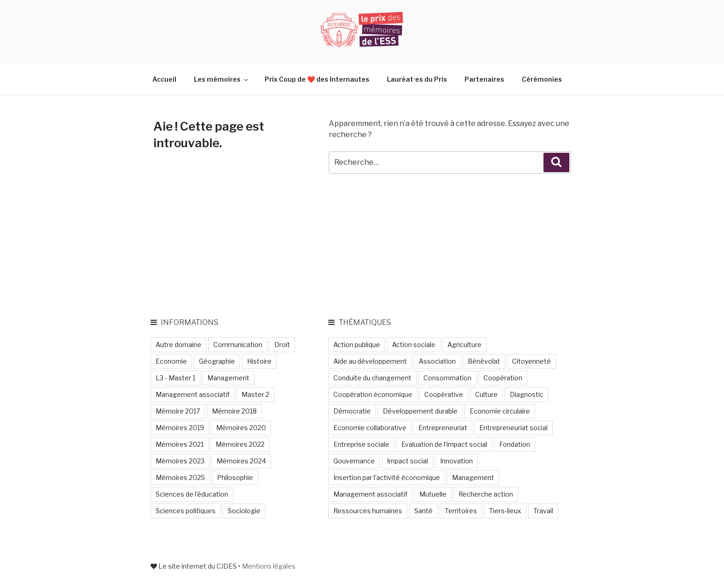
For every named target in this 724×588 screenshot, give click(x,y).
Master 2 (255, 394)
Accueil (164, 79)
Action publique (357, 345)
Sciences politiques (186, 511)
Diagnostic (527, 394)
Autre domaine (178, 345)
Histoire (259, 361)
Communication (238, 345)
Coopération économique (373, 394)
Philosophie (235, 477)
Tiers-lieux (505, 511)
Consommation (447, 378)
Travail (543, 511)
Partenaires (484, 79)
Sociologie (244, 511)
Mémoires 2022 (240, 444)
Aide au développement (370, 361)
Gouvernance (354, 461)
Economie (171, 361)
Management (228, 378)
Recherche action (486, 494)
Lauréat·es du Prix (417, 79)
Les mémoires (222, 79)
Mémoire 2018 (234, 411)
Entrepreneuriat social (513, 428)
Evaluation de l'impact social (444, 444)
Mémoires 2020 (241, 428)
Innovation (456, 461)
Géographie (217, 361)
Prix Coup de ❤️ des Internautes (317, 79)
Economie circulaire (500, 411)
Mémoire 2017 (178, 411)
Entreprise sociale (361, 444)
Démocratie (352, 411)
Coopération (503, 378)
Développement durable (420, 411)
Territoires (461, 511)
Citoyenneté (531, 361)
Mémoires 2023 (180, 461)
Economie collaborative (370, 428)
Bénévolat (484, 361)
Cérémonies (542, 79)
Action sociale (414, 345)
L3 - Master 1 (175, 378)
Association (437, 361)
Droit (282, 345)
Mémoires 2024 (241, 461)
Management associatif (193, 394)
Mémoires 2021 (180, 444)
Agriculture (465, 345)
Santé (423, 511)
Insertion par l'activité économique (387, 477)
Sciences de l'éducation (192, 494)
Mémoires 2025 (180, 477)
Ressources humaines (368, 511)
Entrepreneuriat (443, 428)
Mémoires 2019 (180, 428)
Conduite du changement (372, 378)
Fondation (515, 444)
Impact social (407, 461)
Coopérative (444, 394)
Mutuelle (433, 494)
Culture (486, 394)
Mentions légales (269, 566)
